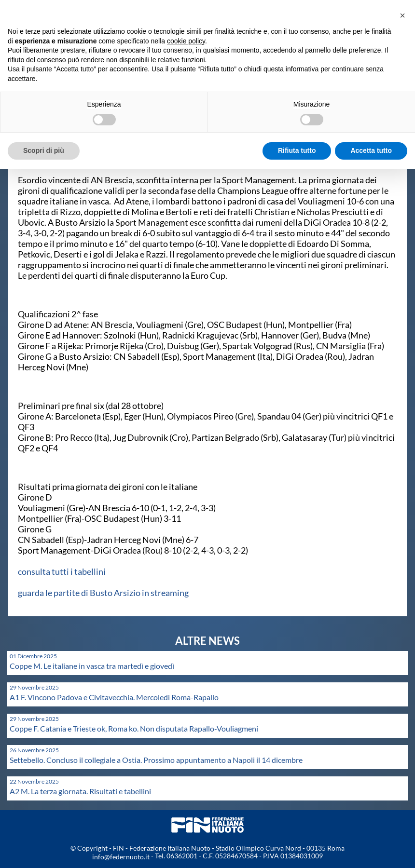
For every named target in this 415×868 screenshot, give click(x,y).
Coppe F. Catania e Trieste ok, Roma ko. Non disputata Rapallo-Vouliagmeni (134, 728)
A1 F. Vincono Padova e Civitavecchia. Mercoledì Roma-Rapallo (114, 697)
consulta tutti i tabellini (62, 571)
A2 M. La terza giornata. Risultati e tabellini (80, 791)
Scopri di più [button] (44, 150)
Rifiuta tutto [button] (297, 150)
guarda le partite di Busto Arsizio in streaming (103, 593)
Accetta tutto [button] (371, 150)
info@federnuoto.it (121, 857)
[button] (402, 15)
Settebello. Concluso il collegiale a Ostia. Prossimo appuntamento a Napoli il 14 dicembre (156, 760)
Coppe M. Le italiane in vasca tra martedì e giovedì (92, 666)
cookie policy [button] (186, 41)
